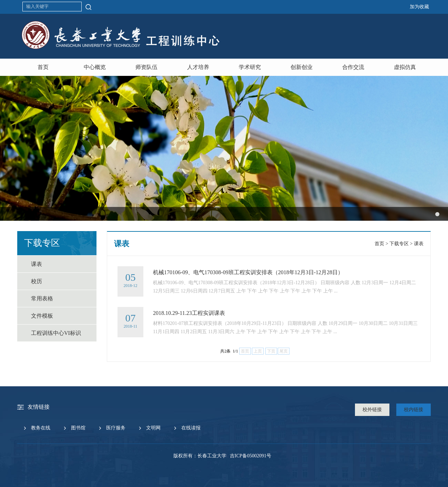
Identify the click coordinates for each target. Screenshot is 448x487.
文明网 (153, 428)
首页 (43, 67)
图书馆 (78, 428)
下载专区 (399, 244)
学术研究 (250, 67)
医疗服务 (116, 428)
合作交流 (353, 67)
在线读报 (191, 428)
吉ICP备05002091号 (251, 456)
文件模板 (42, 316)
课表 (37, 264)
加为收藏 (419, 7)
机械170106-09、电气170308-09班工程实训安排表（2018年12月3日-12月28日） (248, 272)
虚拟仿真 (405, 67)
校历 (37, 281)
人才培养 (198, 67)
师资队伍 (146, 67)
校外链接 (372, 410)
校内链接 (414, 410)
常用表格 (42, 299)
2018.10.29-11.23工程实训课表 (189, 313)
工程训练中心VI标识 (56, 333)
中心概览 (95, 67)
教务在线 (41, 428)
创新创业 (302, 67)
